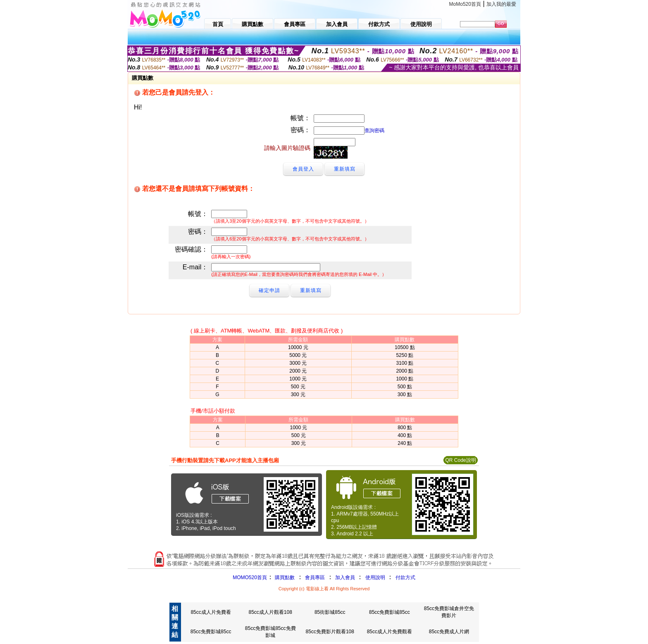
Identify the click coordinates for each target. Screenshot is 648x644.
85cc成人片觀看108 (270, 612)
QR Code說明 (460, 460)
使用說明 (375, 577)
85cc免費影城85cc (390, 612)
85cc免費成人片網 (449, 632)
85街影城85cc (330, 612)
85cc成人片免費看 (211, 612)
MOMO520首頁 (250, 577)
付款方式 (405, 577)
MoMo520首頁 (465, 4)
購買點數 (284, 577)
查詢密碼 (374, 131)
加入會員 (345, 577)
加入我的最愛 (501, 4)
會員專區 (315, 577)
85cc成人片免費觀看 (390, 632)
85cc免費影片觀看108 (330, 632)
